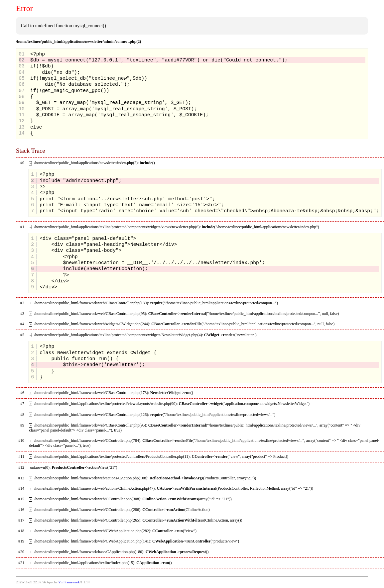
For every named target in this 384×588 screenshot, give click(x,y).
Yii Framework (69, 582)
